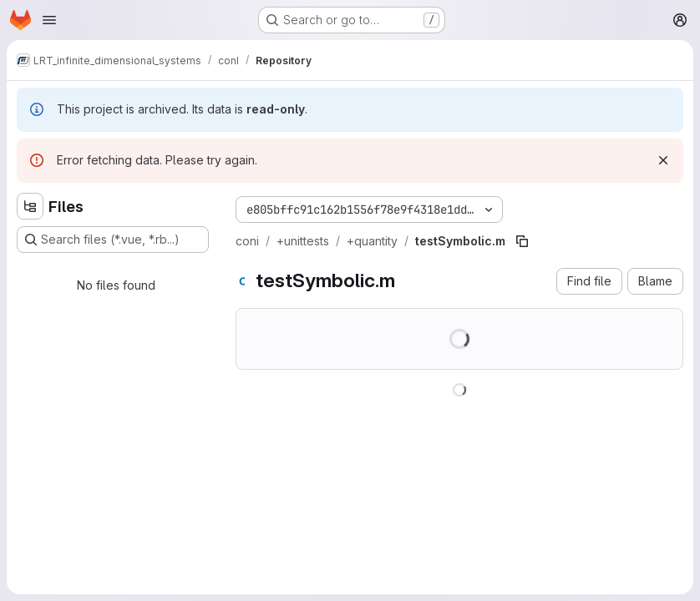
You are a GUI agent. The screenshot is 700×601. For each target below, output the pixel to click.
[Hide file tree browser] (30, 206)
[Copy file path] (522, 241)
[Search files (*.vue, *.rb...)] (113, 240)
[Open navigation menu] (49, 20)
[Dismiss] (663, 160)
